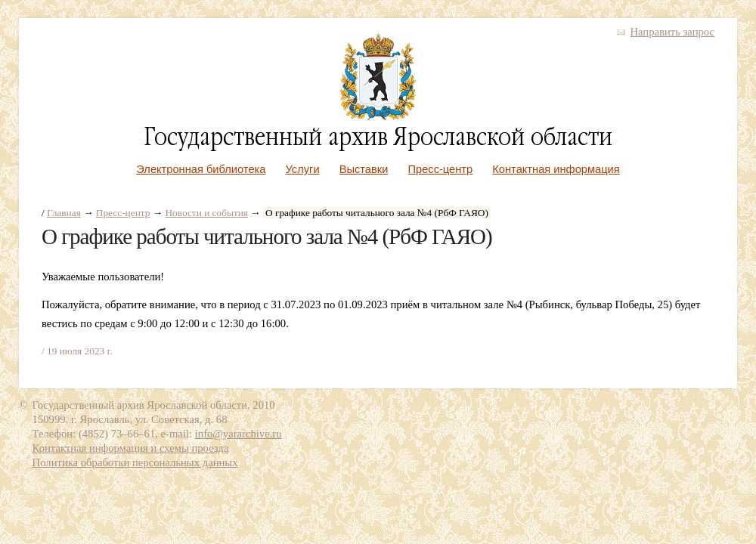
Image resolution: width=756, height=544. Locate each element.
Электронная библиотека (201, 169)
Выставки (364, 169)
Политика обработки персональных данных (135, 462)
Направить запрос (672, 32)
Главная (64, 213)
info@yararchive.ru (239, 434)
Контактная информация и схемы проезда (131, 448)
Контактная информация (556, 169)
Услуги (303, 169)
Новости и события (206, 213)
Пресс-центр (441, 169)
